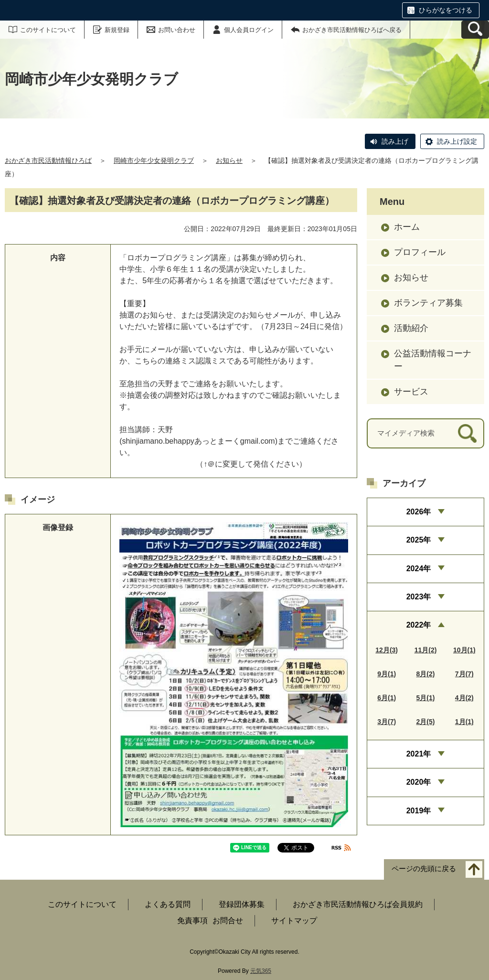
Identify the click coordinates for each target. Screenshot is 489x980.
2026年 (419, 512)
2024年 (419, 569)
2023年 (419, 597)
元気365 (261, 971)
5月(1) (426, 698)
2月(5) (426, 722)
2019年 (419, 811)
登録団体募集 (242, 904)
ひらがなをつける (446, 10)
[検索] (467, 433)
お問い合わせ (177, 30)
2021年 (419, 754)
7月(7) (464, 674)
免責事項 (192, 921)
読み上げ (395, 141)
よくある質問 (168, 904)
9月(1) (387, 674)
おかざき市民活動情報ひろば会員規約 (358, 904)
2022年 (419, 625)
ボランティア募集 (428, 303)
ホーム (407, 227)
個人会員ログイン (249, 30)
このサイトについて (48, 30)
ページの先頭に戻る (424, 868)
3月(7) (387, 722)
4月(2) (464, 698)
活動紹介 (411, 328)
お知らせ (229, 160)
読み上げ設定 (457, 141)
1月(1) (464, 722)
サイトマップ (294, 921)
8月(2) (426, 674)
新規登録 (117, 30)
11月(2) (426, 650)
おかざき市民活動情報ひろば (48, 160)
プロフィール (420, 252)
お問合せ (228, 921)
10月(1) (464, 650)
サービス (411, 392)
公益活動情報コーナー (433, 360)
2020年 (419, 782)
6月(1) (387, 698)
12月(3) (387, 650)
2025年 (419, 540)
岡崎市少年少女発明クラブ (154, 160)
